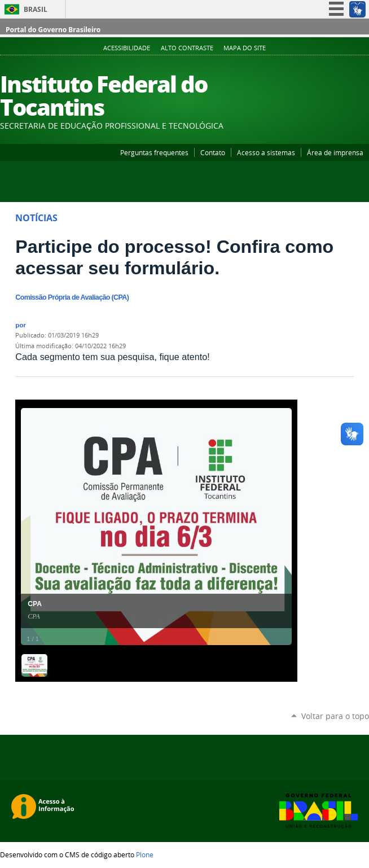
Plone (145, 854)
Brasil (36, 9)
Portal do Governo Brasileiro (53, 30)
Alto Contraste (187, 48)
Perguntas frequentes (154, 152)
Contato (213, 152)
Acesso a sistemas (266, 152)
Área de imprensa (335, 152)
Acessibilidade (127, 48)
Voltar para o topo (335, 716)
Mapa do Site (245, 48)
